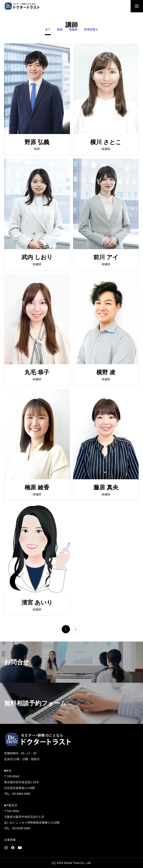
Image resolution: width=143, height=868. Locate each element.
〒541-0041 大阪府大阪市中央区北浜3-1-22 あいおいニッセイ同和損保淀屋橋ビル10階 (32, 817)
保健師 (73, 30)
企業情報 (10, 840)
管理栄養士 (91, 30)
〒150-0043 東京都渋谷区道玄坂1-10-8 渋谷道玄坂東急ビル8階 (21, 782)
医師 (60, 30)
